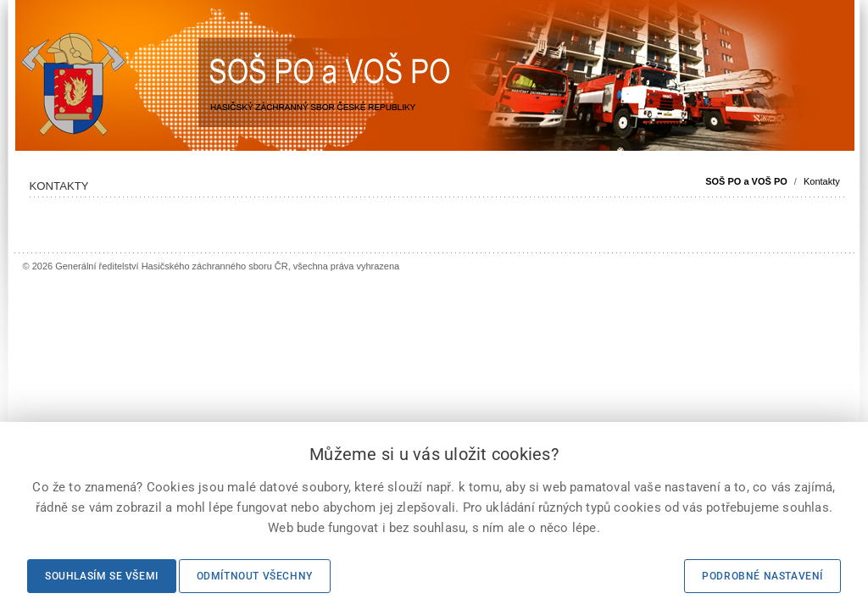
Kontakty (822, 181)
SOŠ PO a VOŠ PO (746, 181)
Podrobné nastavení (762, 576)
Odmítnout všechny (255, 576)
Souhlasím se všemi (102, 576)
